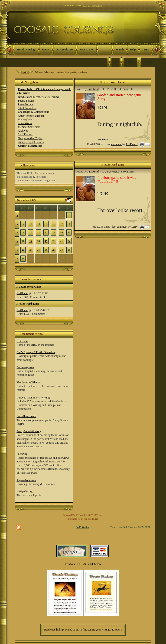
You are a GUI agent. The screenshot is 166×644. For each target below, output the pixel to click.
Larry (135, 227)
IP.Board (80, 515)
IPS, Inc (99, 515)
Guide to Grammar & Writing (33, 398)
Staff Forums (25, 134)
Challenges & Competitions (33, 112)
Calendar (130, 62)
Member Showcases (29, 127)
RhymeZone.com (26, 480)
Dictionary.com (25, 367)
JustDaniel (22, 293)
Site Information (27, 108)
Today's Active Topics (30, 138)
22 (69, 241)
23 (23, 250)
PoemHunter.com (26, 416)
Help (133, 50)
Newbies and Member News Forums (38, 97)
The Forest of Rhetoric (29, 382)
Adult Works (25, 123)
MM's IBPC (87, 50)
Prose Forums (26, 104)
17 (31, 241)
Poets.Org (22, 454)
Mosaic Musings (26, 50)
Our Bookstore (65, 50)
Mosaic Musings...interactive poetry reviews (61, 72)
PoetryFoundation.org (29, 431)
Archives (23, 131)
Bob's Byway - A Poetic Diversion (36, 352)
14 (61, 232)
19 (46, 241)
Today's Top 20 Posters (31, 142)
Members (148, 62)
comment (116, 144)
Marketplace (25, 120)
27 (54, 250)
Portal (46, 50)
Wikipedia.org (24, 491)
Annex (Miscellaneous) (31, 116)
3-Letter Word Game (29, 287)
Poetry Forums (26, 101)
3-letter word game (28, 304)
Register (96, 5)
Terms (146, 50)
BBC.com (22, 341)
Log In (87, 5)
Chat (116, 62)
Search (120, 50)
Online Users (27, 166)
